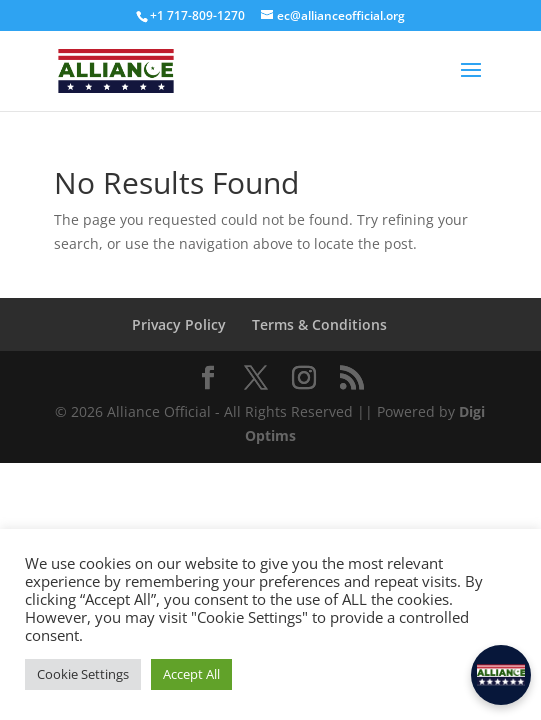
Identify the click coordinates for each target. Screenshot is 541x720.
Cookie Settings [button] (83, 674)
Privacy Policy (179, 324)
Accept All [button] (191, 674)
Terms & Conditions (319, 324)
